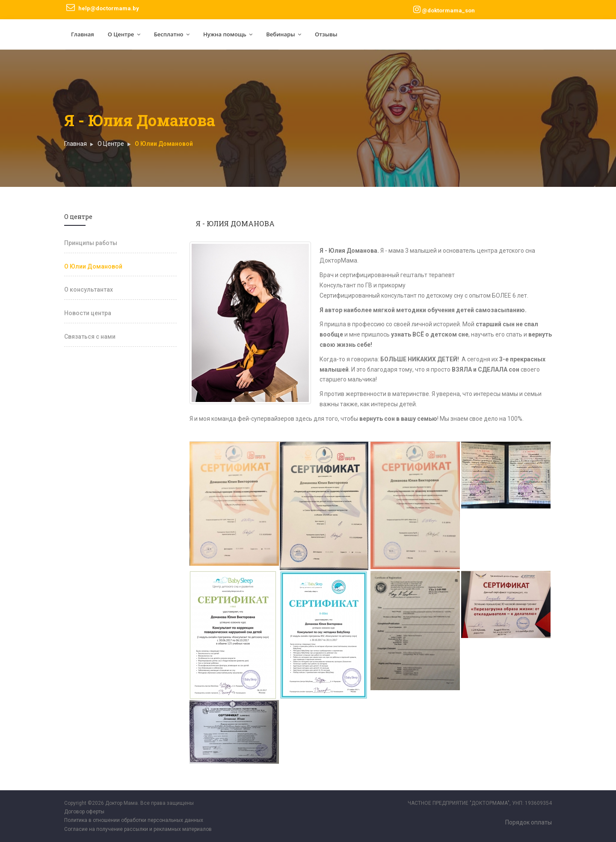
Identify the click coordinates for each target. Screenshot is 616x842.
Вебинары (284, 34)
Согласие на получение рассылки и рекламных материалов (138, 829)
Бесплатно (172, 34)
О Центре (124, 34)
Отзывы (326, 34)
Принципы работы (91, 243)
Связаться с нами (90, 337)
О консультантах (89, 290)
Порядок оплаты (529, 822)
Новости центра (88, 313)
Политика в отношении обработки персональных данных (134, 820)
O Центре (111, 144)
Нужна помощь (228, 34)
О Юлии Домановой (93, 266)
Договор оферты (84, 812)
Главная (83, 34)
